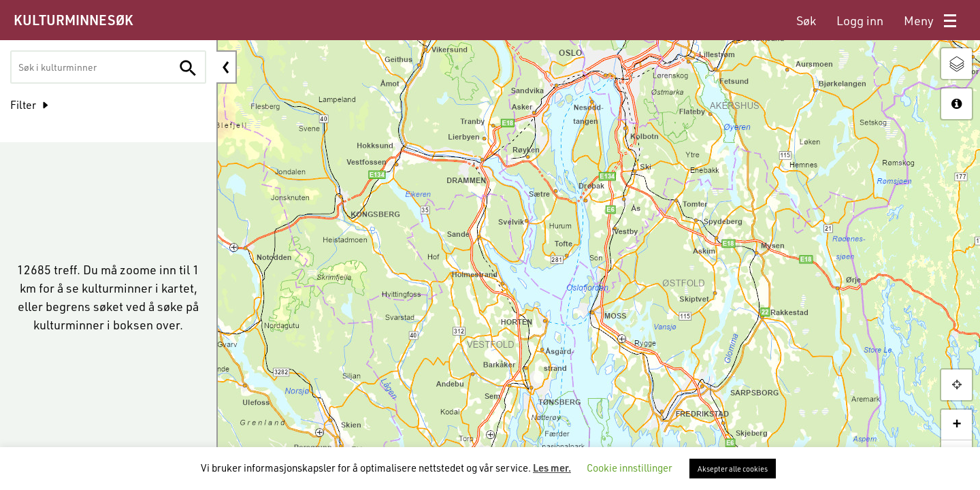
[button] (957, 385)
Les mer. (552, 468)
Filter (23, 104)
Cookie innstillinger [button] (630, 468)
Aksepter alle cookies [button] (733, 469)
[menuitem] (806, 21)
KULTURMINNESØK (73, 20)
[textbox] (69, 67)
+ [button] (957, 425)
